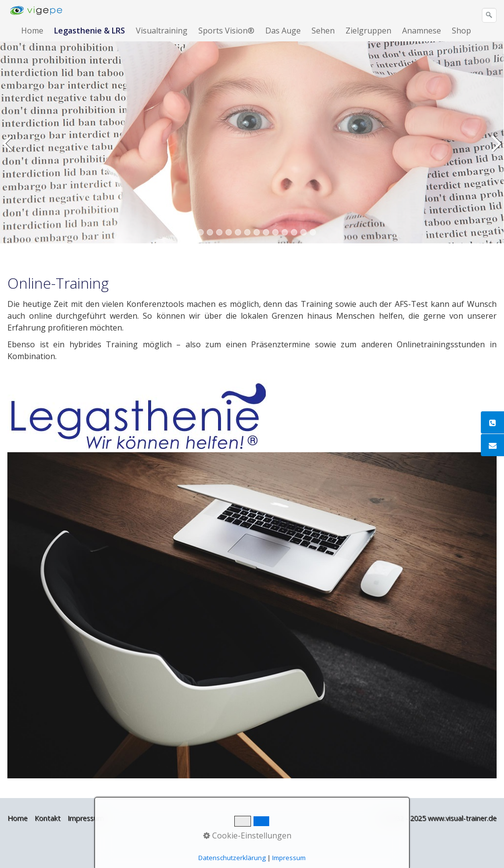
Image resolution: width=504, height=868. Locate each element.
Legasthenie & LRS (90, 31)
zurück (9, 150)
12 (294, 232)
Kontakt (47, 818)
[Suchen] (489, 15)
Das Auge (283, 31)
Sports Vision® (226, 31)
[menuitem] (33, 31)
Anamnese (422, 31)
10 (275, 232)
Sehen (323, 31)
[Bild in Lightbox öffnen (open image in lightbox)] (252, 615)
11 (285, 232)
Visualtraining (162, 31)
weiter (495, 150)
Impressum (86, 818)
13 (303, 232)
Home (32, 31)
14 (313, 232)
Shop (461, 31)
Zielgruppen (368, 31)
